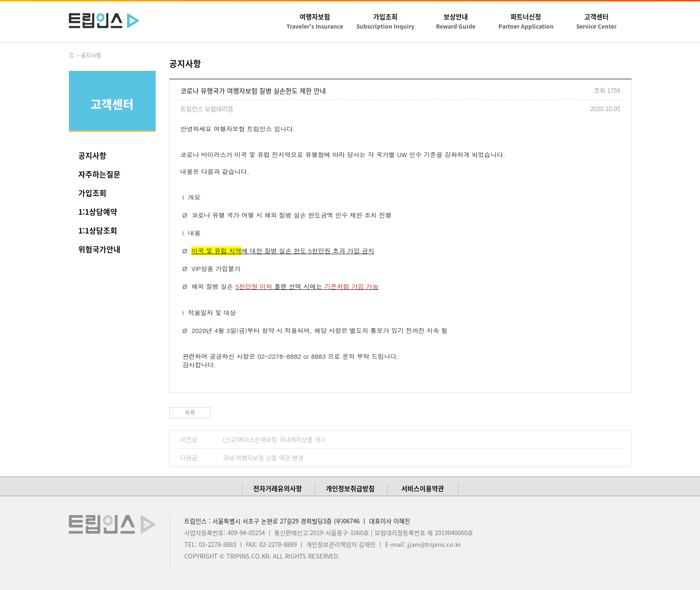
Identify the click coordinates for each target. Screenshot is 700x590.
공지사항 (92, 155)
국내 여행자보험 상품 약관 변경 (263, 458)
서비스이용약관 (423, 488)
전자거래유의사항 (278, 488)
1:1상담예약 (98, 212)
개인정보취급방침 (350, 488)
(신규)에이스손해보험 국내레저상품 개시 (274, 439)
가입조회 (92, 193)
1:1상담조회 (98, 230)
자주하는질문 (99, 174)
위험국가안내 (99, 249)
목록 (190, 413)
